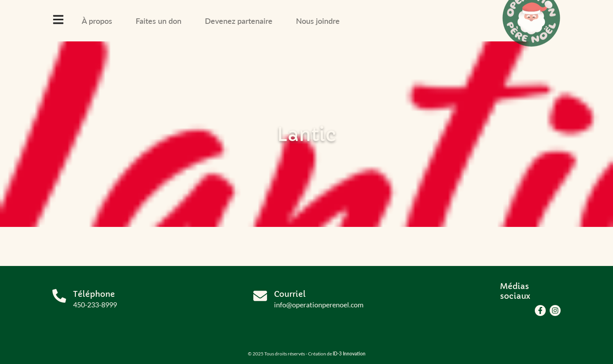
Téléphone (94, 294)
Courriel (290, 294)
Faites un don (159, 21)
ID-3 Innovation (349, 354)
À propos (97, 21)
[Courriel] (260, 296)
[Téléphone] (59, 296)
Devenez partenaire (239, 21)
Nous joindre (318, 21)
